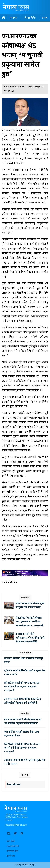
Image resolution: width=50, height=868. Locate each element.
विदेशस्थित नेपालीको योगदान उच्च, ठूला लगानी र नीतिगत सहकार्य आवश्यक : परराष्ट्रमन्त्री (29, 622)
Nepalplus (14, 784)
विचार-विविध (30, 18)
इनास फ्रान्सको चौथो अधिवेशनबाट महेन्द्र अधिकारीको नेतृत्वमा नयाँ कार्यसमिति (30, 638)
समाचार (14, 18)
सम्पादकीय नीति (13, 846)
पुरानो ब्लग (11, 856)
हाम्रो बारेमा (11, 841)
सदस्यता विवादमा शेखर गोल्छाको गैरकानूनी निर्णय (24, 660)
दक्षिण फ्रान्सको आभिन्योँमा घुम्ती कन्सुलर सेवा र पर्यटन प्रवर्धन (30, 605)
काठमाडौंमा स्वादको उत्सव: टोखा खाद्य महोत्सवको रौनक (22, 734)
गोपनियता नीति (12, 851)
